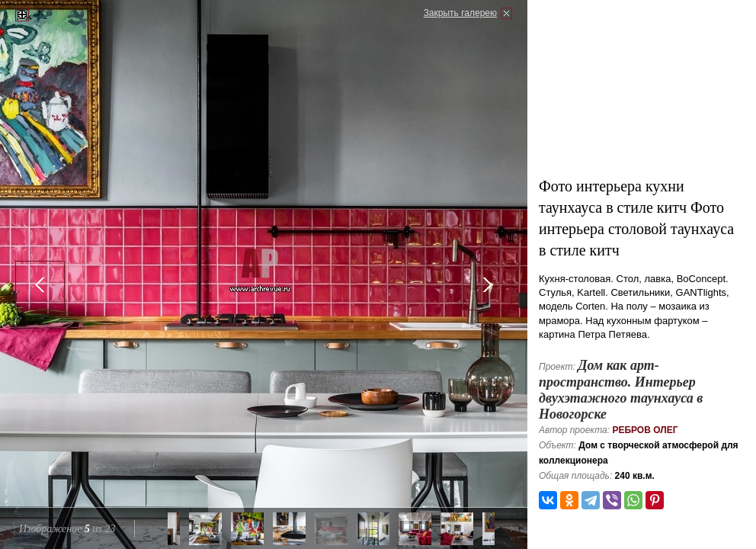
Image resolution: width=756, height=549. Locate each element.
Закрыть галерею (460, 13)
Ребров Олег (645, 430)
